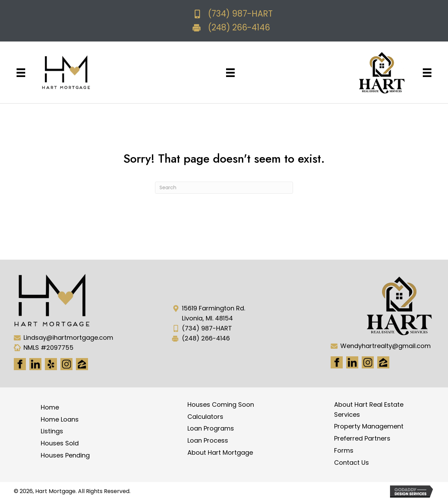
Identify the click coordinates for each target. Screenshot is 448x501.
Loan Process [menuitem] (208, 440)
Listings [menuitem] (52, 431)
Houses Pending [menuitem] (65, 455)
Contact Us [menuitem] (352, 463)
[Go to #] (368, 362)
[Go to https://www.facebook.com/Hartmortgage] (20, 364)
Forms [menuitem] (344, 450)
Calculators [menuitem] (205, 417)
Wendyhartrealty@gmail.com (386, 346)
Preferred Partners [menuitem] (362, 438)
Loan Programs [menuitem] (211, 428)
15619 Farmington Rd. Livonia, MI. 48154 (213, 313)
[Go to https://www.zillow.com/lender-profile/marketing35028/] (82, 364)
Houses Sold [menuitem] (60, 443)
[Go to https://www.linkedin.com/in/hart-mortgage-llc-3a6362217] (35, 364)
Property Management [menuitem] (369, 426)
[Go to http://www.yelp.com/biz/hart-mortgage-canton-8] (51, 364)
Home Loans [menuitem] (60, 419)
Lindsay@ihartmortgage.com (68, 338)
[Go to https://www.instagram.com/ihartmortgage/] (66, 364)
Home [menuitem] (50, 407)
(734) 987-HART (240, 14)
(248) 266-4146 (239, 27)
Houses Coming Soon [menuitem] (221, 404)
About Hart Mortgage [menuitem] (220, 452)
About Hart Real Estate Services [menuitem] (369, 410)
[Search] (224, 188)
